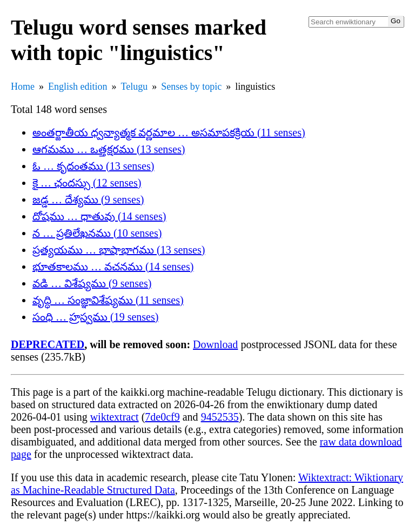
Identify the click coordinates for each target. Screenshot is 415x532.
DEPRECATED (48, 344)
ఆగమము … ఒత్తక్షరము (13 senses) (109, 149)
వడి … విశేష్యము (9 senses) (92, 283)
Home (23, 87)
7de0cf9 (162, 417)
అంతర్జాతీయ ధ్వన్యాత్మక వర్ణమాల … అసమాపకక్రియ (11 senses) (169, 132)
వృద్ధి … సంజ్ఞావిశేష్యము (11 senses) (108, 300)
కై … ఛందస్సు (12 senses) (87, 183)
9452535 (220, 417)
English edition (78, 87)
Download (215, 344)
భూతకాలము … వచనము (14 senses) (113, 267)
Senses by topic (191, 87)
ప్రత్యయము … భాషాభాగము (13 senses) (119, 250)
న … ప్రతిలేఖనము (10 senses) (97, 233)
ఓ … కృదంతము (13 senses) (93, 166)
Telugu (135, 87)
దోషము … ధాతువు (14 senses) (99, 216)
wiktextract (115, 417)
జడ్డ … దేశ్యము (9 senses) (88, 199)
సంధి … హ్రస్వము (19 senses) (95, 317)
